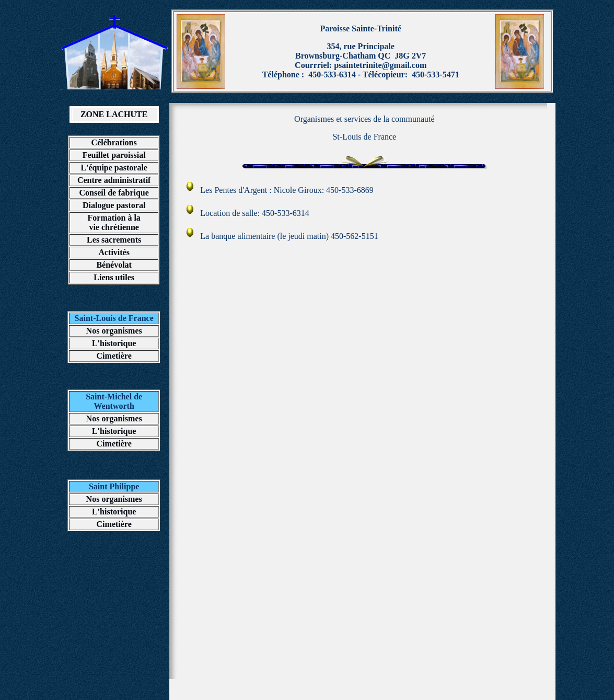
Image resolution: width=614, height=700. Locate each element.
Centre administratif (114, 180)
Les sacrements (114, 240)
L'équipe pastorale (114, 168)
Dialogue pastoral (114, 205)
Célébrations (114, 142)
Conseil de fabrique (114, 193)
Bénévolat (114, 265)
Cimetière (114, 356)
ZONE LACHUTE (114, 114)
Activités (114, 252)
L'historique (114, 343)
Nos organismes (114, 331)
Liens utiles (114, 277)
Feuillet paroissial (114, 155)
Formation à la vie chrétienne (114, 222)
